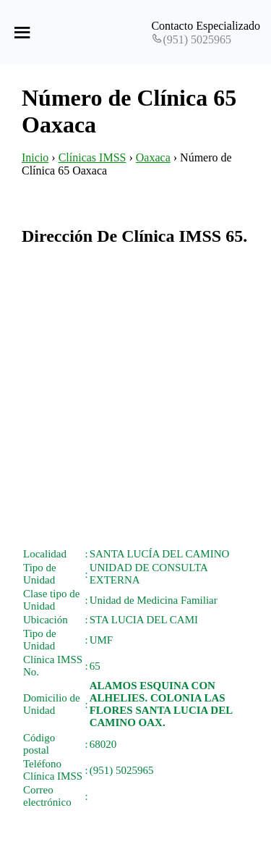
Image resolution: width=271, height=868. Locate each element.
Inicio (35, 157)
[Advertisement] (135, 396)
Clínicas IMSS (93, 157)
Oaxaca (153, 157)
